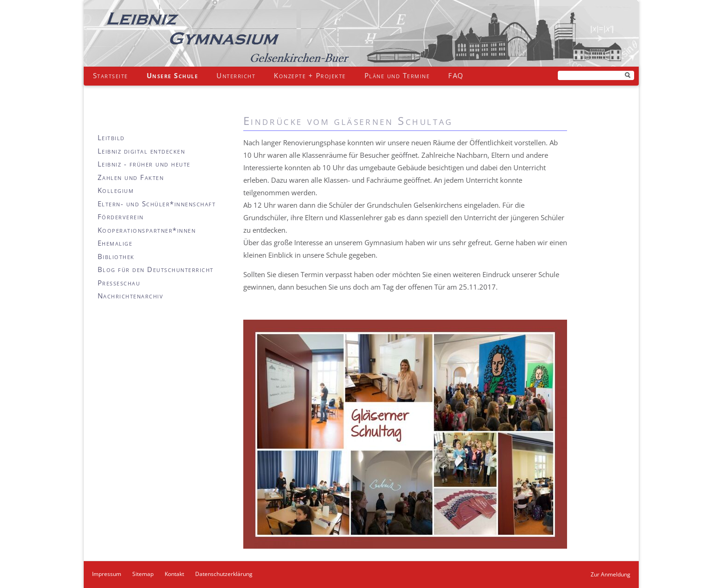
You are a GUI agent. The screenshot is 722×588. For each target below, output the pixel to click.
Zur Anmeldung (611, 574)
